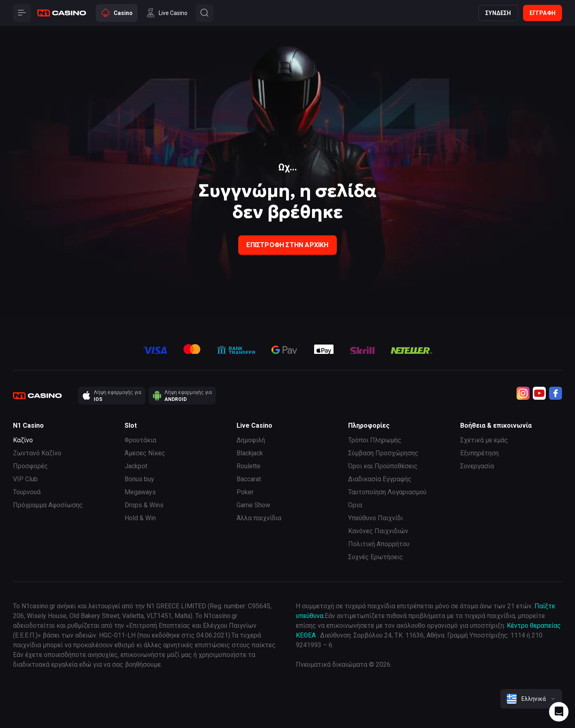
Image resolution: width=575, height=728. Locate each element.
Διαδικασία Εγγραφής (380, 479)
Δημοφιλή (251, 440)
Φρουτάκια (140, 440)
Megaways (140, 492)
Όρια (355, 505)
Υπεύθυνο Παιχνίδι (376, 518)
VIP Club (25, 479)
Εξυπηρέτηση (479, 453)
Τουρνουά (27, 492)
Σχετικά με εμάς (484, 440)
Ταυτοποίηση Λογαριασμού (387, 492)
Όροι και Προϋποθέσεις (383, 466)
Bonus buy (139, 479)
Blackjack (250, 453)
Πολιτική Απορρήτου (379, 544)
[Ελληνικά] (531, 699)
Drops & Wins (144, 505)
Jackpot (136, 466)
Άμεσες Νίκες (145, 453)
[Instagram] (523, 393)
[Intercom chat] (559, 712)
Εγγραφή (543, 13)
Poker (245, 492)
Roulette (249, 466)
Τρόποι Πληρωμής (375, 440)
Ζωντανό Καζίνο (37, 453)
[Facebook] (556, 393)
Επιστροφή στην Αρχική (287, 245)
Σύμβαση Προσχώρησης (383, 453)
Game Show (253, 505)
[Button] (22, 13)
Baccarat (249, 479)
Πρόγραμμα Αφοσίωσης (48, 505)
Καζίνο (23, 440)
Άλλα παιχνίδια (259, 518)
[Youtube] (539, 393)
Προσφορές (30, 466)
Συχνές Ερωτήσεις (376, 557)
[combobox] (531, 699)
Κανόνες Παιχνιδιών (378, 531)
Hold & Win (140, 518)
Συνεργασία (477, 466)
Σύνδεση (498, 13)
